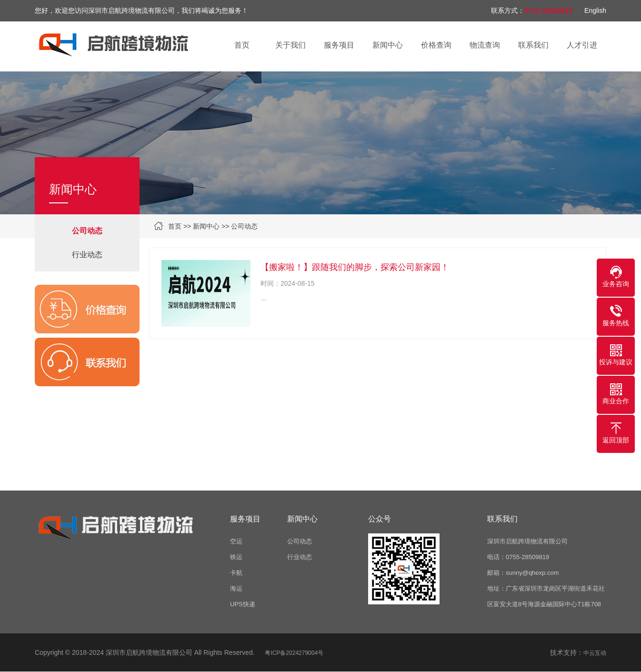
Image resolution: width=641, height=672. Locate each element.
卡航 (236, 573)
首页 (175, 226)
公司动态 (244, 226)
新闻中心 (206, 226)
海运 (236, 588)
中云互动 (595, 653)
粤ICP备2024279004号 (294, 653)
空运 (236, 541)
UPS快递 (243, 604)
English (595, 10)
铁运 (236, 557)
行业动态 (87, 255)
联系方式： (508, 10)
